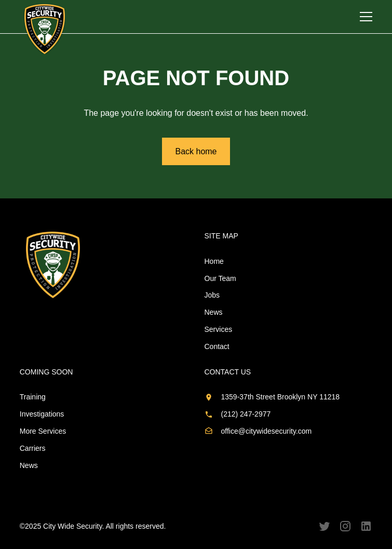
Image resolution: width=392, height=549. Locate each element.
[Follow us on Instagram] (345, 526)
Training (33, 397)
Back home (196, 151)
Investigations (42, 414)
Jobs (212, 295)
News (214, 312)
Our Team (220, 278)
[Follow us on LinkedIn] (366, 526)
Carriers (33, 448)
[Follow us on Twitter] (325, 526)
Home (214, 261)
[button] (366, 17)
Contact (217, 346)
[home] (45, 29)
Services (219, 329)
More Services (43, 431)
